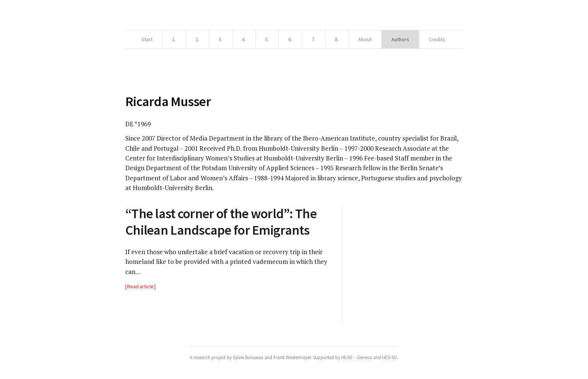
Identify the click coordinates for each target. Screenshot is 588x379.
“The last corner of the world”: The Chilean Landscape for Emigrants (221, 222)
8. (337, 39)
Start (147, 39)
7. (313, 39)
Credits (437, 39)
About (365, 39)
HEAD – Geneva (357, 357)
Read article (140, 286)
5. (267, 39)
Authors (400, 39)
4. (244, 39)
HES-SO (390, 357)
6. (290, 39)
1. (174, 39)
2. (197, 39)
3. (220, 39)
